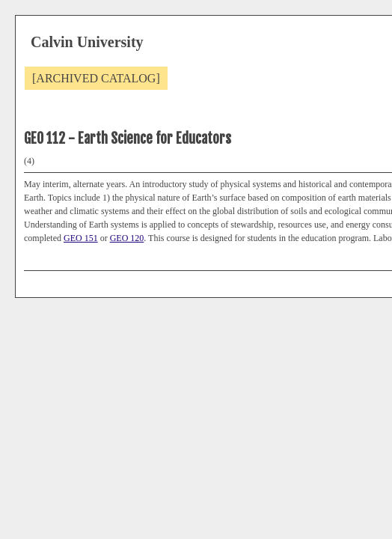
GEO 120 (127, 238)
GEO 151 (81, 238)
